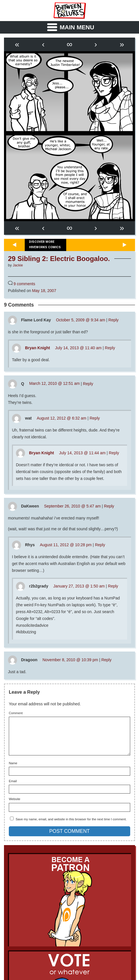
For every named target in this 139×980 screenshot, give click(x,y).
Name (13, 770)
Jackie (18, 265)
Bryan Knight (38, 348)
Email (13, 788)
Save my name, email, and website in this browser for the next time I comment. (71, 826)
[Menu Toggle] (70, 27)
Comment (16, 713)
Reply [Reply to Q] (88, 383)
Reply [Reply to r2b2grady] (113, 586)
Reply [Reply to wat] (95, 418)
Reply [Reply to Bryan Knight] (110, 348)
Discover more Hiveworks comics (45, 245)
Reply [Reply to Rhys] (100, 545)
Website (14, 806)
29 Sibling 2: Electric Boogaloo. (59, 259)
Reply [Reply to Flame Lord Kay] (113, 320)
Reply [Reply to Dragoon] (106, 660)
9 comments (24, 284)
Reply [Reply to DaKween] (109, 506)
